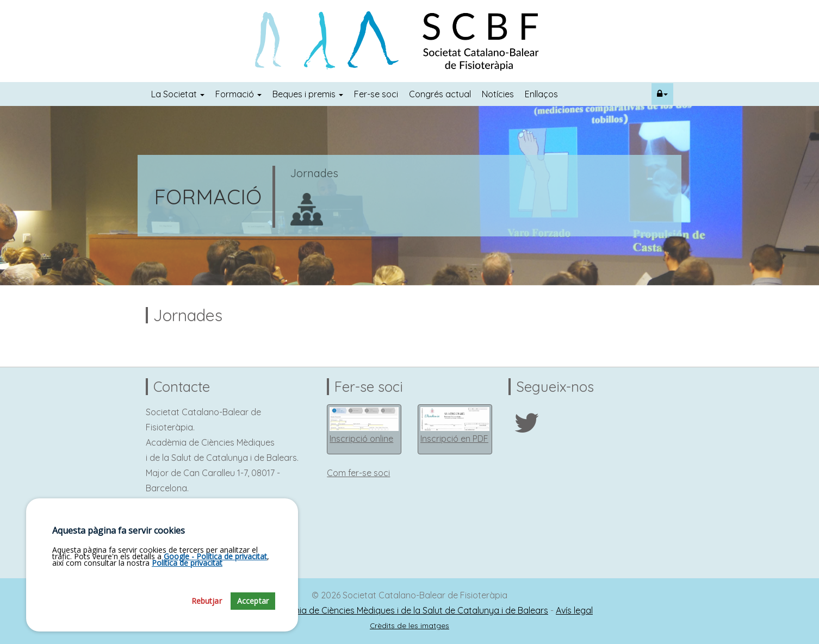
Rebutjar (207, 616)
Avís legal (574, 610)
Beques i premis (308, 94)
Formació (238, 94)
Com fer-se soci (358, 473)
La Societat (178, 94)
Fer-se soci (376, 94)
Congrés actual (440, 94)
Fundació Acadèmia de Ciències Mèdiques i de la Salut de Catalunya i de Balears (387, 610)
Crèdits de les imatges (409, 625)
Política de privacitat (187, 578)
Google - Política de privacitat (215, 571)
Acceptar (253, 616)
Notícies (498, 94)
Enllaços (541, 94)
